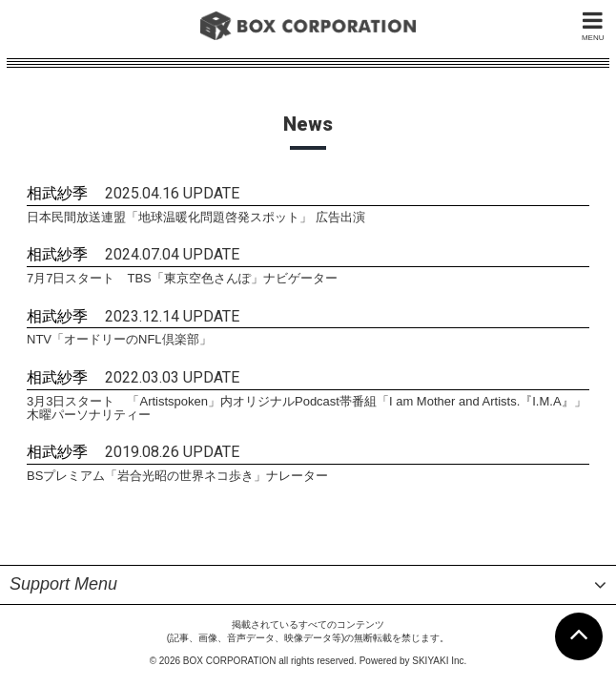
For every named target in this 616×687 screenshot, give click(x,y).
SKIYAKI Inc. (439, 625)
